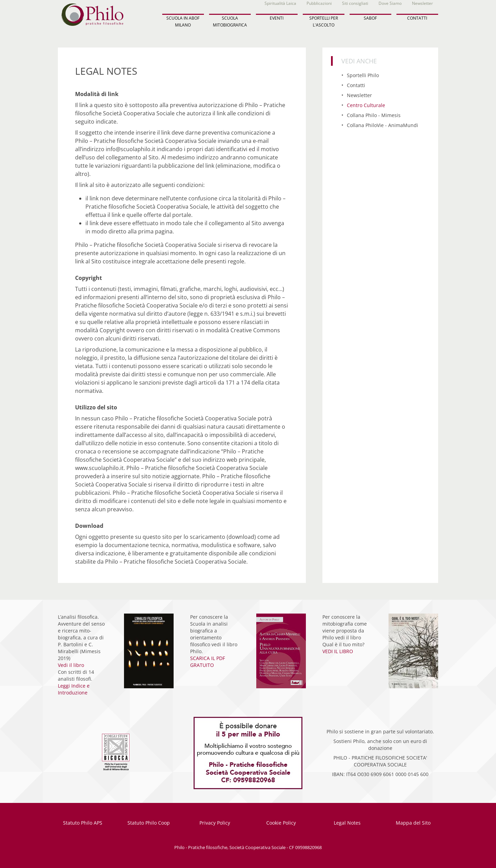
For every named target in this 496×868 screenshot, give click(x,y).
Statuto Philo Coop (149, 823)
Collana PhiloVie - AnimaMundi (383, 125)
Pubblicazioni (319, 3)
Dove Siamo (390, 3)
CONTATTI (417, 18)
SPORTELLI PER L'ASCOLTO (324, 21)
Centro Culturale (366, 105)
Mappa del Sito (413, 823)
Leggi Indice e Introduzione (74, 689)
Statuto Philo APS (83, 823)
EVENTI (277, 18)
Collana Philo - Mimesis (374, 115)
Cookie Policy (281, 823)
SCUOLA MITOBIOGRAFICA (230, 21)
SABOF (370, 18)
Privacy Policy (215, 823)
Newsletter (422, 3)
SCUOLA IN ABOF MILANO (183, 21)
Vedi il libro (71, 665)
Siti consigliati (355, 3)
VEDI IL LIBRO (338, 651)
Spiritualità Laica (280, 3)
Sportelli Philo (363, 75)
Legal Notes (347, 823)
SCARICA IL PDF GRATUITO (208, 662)
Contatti (356, 85)
